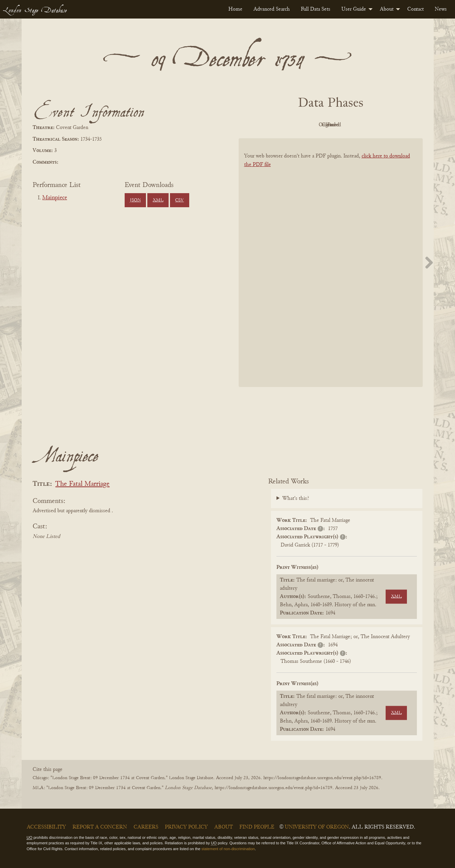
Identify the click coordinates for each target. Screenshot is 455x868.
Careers (146, 827)
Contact (416, 9)
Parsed (386, 125)
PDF (272, 125)
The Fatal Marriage (82, 484)
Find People (257, 827)
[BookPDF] (331, 272)
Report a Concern (100, 827)
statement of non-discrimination (228, 849)
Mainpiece (55, 198)
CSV (179, 200)
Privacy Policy (186, 827)
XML (158, 200)
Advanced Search (272, 9)
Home (235, 9)
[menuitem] (235, 9)
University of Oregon (317, 827)
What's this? (296, 498)
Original (310, 125)
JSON (135, 200)
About (387, 9)
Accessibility (46, 827)
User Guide (354, 9)
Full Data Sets (316, 9)
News (441, 9)
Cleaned (348, 125)
